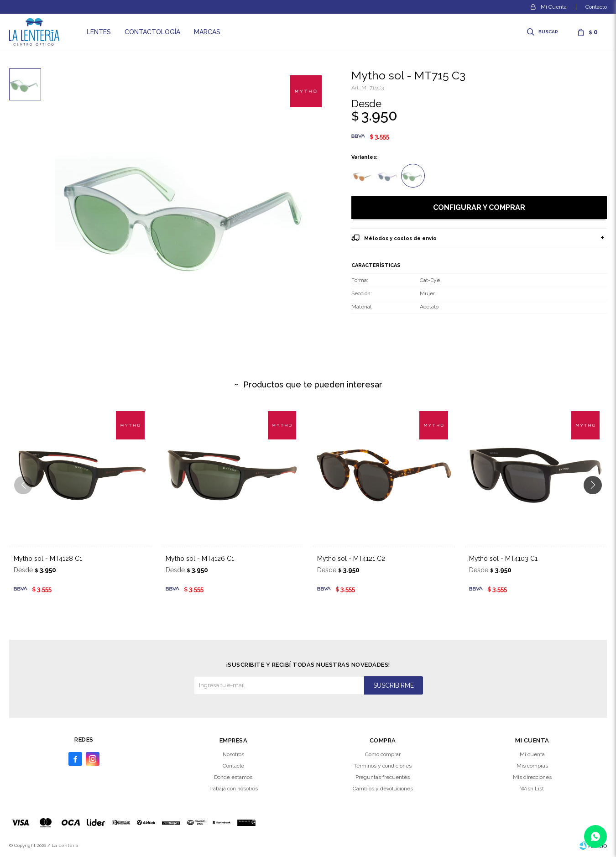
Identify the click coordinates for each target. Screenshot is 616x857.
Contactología (152, 32)
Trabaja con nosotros (233, 789)
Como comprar (383, 754)
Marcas (207, 32)
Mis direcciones (532, 777)
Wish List (532, 789)
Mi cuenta (532, 754)
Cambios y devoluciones (383, 789)
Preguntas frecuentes (383, 777)
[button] (596, 503)
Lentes (99, 32)
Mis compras (532, 766)
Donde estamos (233, 777)
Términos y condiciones (383, 766)
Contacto (596, 7)
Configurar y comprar (479, 207)
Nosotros (233, 754)
